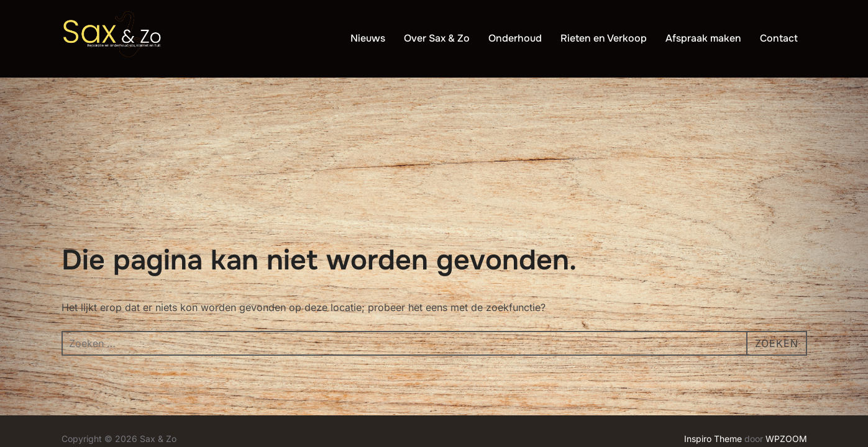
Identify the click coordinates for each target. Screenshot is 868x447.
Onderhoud (515, 38)
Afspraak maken (703, 38)
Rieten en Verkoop (604, 38)
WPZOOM (786, 361)
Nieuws (368, 38)
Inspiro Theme (713, 361)
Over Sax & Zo (437, 38)
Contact (779, 38)
